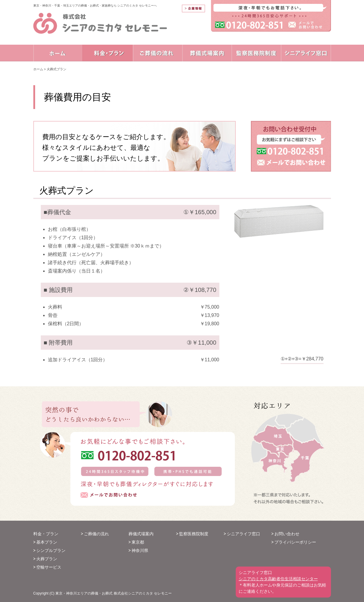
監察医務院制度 (194, 534)
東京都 (138, 542)
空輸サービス (49, 567)
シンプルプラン (51, 550)
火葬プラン (47, 559)
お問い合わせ (287, 534)
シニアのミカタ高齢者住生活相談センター (278, 579)
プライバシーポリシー (295, 542)
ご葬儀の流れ (96, 534)
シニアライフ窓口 (243, 534)
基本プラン (47, 542)
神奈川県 (140, 550)
